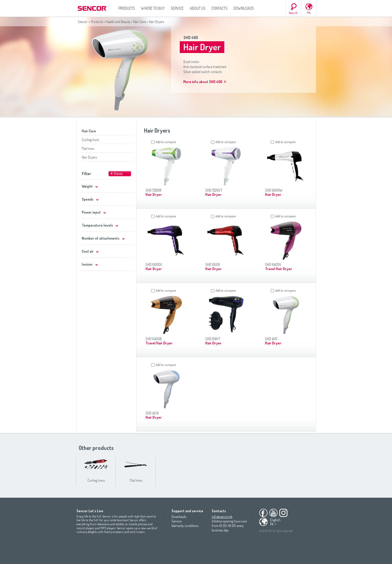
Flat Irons (88, 148)
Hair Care (139, 22)
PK (309, 13)
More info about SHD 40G (203, 82)
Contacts (219, 8)
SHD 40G (191, 38)
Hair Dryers (89, 157)
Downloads (244, 8)
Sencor (83, 22)
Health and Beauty (118, 22)
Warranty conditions (185, 526)
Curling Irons (90, 140)
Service (177, 8)
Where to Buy (153, 8)
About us (198, 8)
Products (127, 8)
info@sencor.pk (222, 517)
